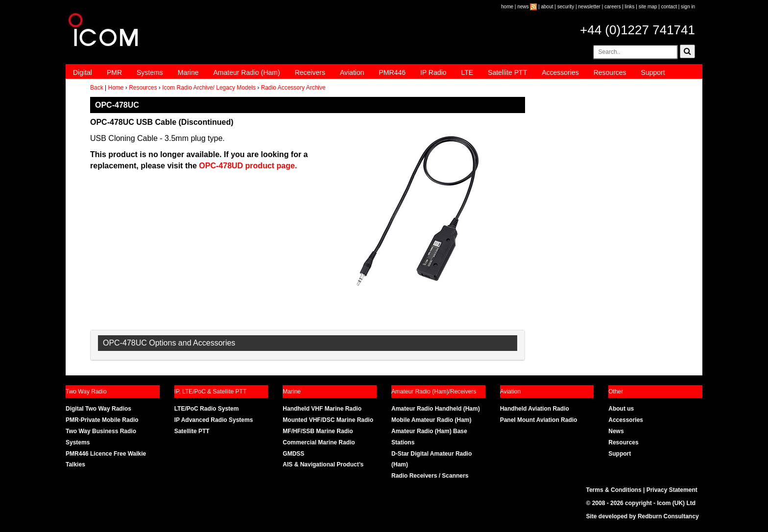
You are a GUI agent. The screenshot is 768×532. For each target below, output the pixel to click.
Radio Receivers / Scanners (430, 476)
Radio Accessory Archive (293, 88)
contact (669, 7)
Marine (188, 72)
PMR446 (392, 72)
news (523, 7)
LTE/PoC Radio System (207, 409)
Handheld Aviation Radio (535, 409)
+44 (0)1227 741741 (637, 30)
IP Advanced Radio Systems (214, 420)
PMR (114, 72)
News (616, 431)
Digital (83, 72)
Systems (150, 72)
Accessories (560, 72)
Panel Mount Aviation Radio (539, 420)
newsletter (589, 7)
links (630, 7)
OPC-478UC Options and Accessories (169, 343)
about (547, 7)
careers (612, 7)
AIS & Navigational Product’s (323, 464)
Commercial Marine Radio (319, 442)
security (566, 7)
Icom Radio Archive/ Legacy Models (209, 88)
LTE (467, 72)
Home (116, 88)
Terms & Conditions (614, 490)
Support (653, 72)
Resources (610, 72)
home (507, 7)
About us (621, 409)
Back (97, 88)
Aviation (352, 72)
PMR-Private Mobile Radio (102, 420)
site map (648, 7)
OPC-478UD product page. (248, 166)
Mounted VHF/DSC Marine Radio (328, 420)
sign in (688, 7)
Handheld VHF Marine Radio (322, 409)
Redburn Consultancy (668, 516)
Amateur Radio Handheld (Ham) (436, 409)
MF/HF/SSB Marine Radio (318, 431)
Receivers (310, 72)
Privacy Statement (672, 490)
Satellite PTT (507, 72)
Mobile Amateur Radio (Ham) (432, 420)
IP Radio (433, 72)
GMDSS (293, 454)
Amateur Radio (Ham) (247, 72)
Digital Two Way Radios (98, 409)
